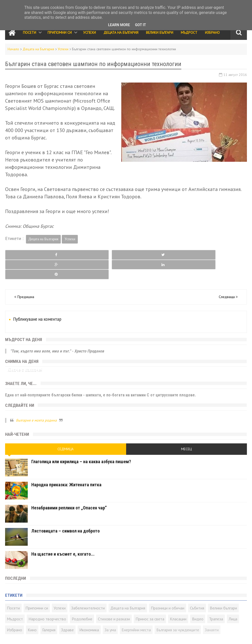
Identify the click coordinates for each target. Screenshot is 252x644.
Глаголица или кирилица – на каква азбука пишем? (81, 442)
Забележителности (88, 588)
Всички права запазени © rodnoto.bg (94, 635)
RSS (24, 635)
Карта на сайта (41, 635)
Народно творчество (47, 599)
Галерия (49, 610)
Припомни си (60, 33)
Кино (32, 610)
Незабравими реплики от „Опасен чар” (69, 488)
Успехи (90, 33)
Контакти (12, 635)
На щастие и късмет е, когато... (63, 534)
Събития (197, 588)
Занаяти (212, 610)
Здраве (67, 610)
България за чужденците (178, 610)
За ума (110, 610)
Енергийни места (136, 610)
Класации (178, 599)
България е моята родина (36, 400)
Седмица (65, 429)
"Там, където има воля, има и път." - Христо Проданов (57, 331)
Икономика (89, 610)
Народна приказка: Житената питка (66, 465)
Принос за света (150, 599)
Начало (13, 49)
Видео (198, 599)
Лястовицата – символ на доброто (65, 511)
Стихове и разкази (114, 599)
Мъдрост (189, 33)
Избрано (212, 33)
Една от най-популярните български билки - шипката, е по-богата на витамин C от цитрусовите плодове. (100, 375)
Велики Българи (160, 33)
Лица (233, 599)
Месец (186, 429)
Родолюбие (82, 599)
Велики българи (223, 588)
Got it (140, 25)
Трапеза (216, 599)
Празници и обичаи (168, 588)
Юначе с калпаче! (25, 350)
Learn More (119, 25)
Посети (29, 33)
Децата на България (121, 33)
